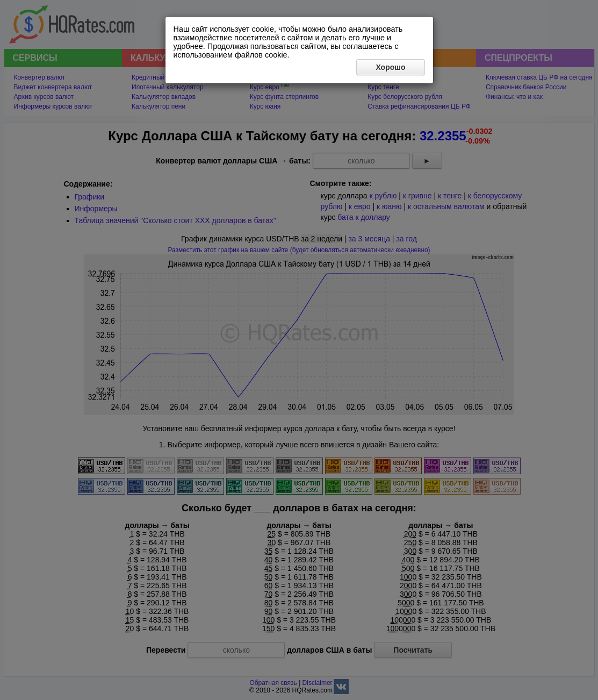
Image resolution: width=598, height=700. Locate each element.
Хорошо (390, 67)
